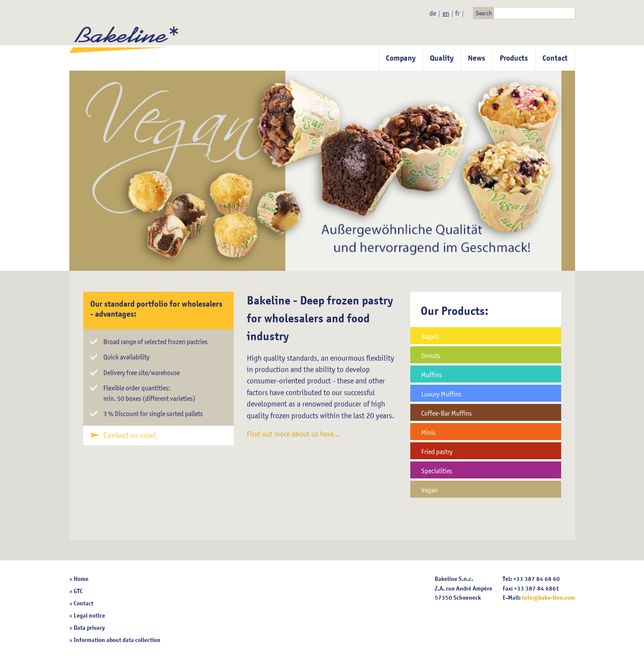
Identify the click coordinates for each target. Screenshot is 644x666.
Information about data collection (117, 640)
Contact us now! (130, 435)
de (433, 13)
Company (401, 58)
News (477, 58)
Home (81, 579)
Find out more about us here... (293, 434)
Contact (555, 58)
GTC (78, 591)
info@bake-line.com (549, 598)
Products (514, 58)
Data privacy (89, 628)
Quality (442, 58)
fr (457, 13)
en (446, 13)
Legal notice (89, 615)
